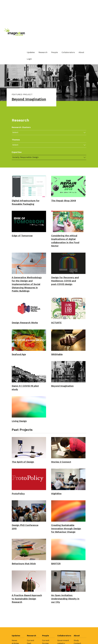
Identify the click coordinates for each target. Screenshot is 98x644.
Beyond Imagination (30, 99)
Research (43, 52)
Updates (31, 52)
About (81, 52)
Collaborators (68, 52)
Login (29, 59)
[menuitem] (31, 52)
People (54, 52)
